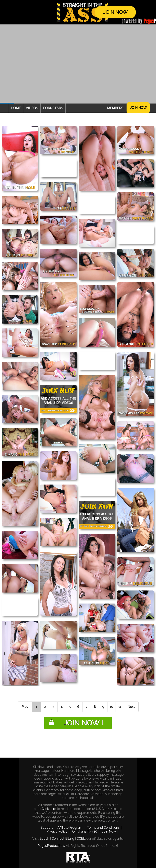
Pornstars (53, 108)
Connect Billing (63, 839)
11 (120, 707)
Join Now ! (139, 108)
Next (131, 707)
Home (16, 108)
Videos (32, 108)
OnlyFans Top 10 (85, 831)
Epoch (44, 839)
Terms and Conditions (103, 828)
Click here (49, 809)
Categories (21, 117)
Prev (25, 707)
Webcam (44, 117)
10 (111, 707)
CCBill (81, 839)
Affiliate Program (70, 828)
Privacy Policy (57, 831)
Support (47, 828)
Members (115, 108)
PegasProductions (51, 846)
